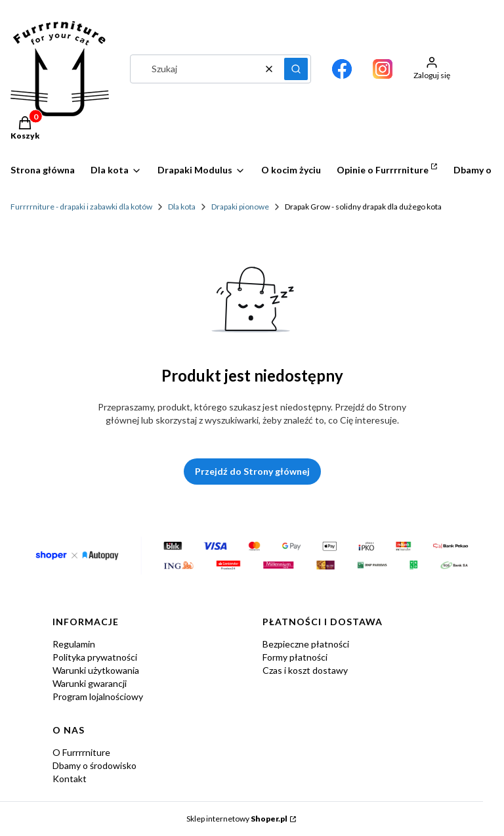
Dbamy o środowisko (94, 765)
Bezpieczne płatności (306, 644)
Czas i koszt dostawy (305, 670)
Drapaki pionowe (240, 207)
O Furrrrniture (81, 752)
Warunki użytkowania (96, 670)
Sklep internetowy (237, 819)
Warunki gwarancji (90, 683)
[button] (296, 69)
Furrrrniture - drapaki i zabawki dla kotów (81, 207)
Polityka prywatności (95, 657)
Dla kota (182, 207)
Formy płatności (295, 657)
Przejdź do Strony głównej (252, 471)
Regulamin (74, 644)
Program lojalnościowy (98, 696)
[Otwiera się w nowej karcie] (342, 69)
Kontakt (70, 779)
